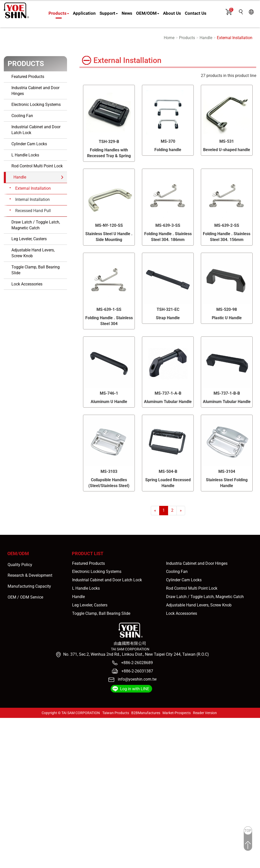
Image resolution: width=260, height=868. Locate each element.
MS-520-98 (227, 309)
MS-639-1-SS (109, 309)
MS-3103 (109, 471)
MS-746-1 (109, 393)
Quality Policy (20, 565)
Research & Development (30, 575)
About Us (172, 13)
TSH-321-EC (168, 309)
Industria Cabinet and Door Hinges (35, 91)
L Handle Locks (25, 155)
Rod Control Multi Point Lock (37, 166)
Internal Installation (32, 199)
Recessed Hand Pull (33, 211)
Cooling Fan (22, 116)
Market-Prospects (177, 713)
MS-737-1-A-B (168, 393)
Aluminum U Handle (109, 402)
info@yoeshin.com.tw (137, 679)
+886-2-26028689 (136, 663)
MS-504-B (168, 471)
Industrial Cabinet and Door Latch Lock (36, 130)
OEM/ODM (148, 13)
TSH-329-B (109, 142)
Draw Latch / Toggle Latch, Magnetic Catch (36, 225)
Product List (88, 553)
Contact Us (196, 13)
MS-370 (168, 141)
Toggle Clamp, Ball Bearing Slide (36, 270)
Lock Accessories (27, 284)
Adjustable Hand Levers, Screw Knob (33, 253)
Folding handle (168, 150)
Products (59, 13)
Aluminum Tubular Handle (168, 402)
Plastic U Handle (227, 318)
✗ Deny (7, 738)
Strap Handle (168, 318)
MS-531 (227, 141)
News (127, 13)
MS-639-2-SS (227, 225)
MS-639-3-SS (168, 225)
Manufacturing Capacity (29, 586)
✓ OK (145, 865)
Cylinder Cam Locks (29, 144)
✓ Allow (7, 732)
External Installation (235, 38)
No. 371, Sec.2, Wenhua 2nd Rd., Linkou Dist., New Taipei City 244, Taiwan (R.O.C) (136, 654)
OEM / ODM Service (25, 597)
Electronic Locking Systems (36, 105)
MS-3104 (227, 471)
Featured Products (28, 77)
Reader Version (205, 713)
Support (109, 13)
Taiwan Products (116, 713)
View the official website (45, 773)
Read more (11, 773)
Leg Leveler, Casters (29, 239)
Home (169, 38)
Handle (206, 38)
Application (84, 13)
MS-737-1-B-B (227, 393)
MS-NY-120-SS (109, 225)
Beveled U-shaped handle (227, 150)
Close (5, 721)
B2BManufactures (146, 713)
